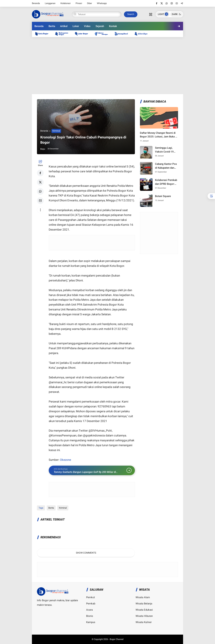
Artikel (64, 26)
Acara (89, 610)
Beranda (36, 3)
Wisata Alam (143, 597)
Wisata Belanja (144, 604)
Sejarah (100, 26)
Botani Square (163, 196)
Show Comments (86, 553)
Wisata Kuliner (144, 622)
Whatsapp (102, 3)
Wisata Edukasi (144, 610)
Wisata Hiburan (144, 616)
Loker (76, 26)
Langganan (50, 3)
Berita (52, 26)
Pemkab (91, 604)
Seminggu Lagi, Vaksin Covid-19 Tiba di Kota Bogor (166, 150)
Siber (89, 3)
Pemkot (91, 597)
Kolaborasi (66, 3)
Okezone (66, 460)
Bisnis (90, 616)
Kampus (91, 622)
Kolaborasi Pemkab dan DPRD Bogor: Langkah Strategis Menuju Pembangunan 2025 (166, 182)
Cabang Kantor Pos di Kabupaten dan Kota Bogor (166, 166)
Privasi (79, 3)
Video (87, 26)
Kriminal (56, 131)
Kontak (113, 26)
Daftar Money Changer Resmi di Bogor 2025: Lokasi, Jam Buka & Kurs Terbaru (158, 135)
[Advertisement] (107, 66)
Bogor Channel (117, 639)
